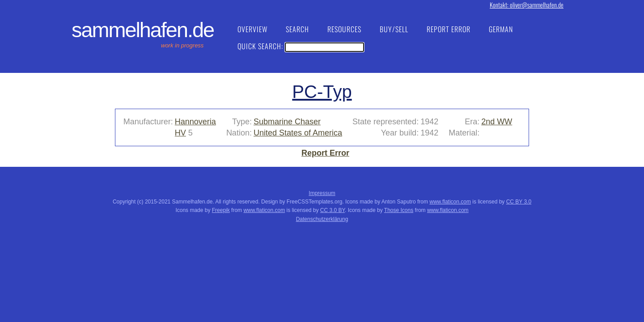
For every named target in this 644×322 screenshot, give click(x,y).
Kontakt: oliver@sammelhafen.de (527, 5)
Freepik (221, 210)
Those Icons (399, 210)
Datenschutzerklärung (322, 219)
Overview (252, 29)
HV (180, 133)
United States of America (298, 133)
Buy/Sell (394, 29)
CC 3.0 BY (333, 210)
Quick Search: (301, 46)
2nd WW (497, 122)
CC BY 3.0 (519, 202)
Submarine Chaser (287, 122)
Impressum (322, 193)
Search (297, 29)
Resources (344, 29)
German (501, 29)
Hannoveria (195, 122)
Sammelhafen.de (143, 30)
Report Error (449, 29)
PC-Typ (322, 92)
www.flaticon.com (450, 202)
